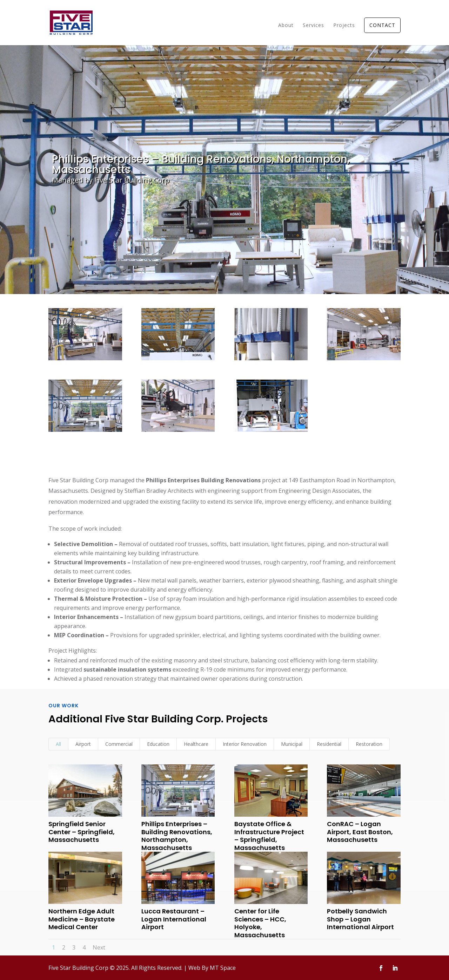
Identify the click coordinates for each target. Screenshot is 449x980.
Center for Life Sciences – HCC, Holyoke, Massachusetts (260, 923)
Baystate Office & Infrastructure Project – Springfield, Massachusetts (269, 836)
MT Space (223, 968)
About (286, 26)
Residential (329, 744)
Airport (83, 744)
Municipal (292, 744)
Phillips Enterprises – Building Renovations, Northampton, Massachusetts (176, 836)
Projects (344, 26)
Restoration (369, 744)
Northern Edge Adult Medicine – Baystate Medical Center (81, 919)
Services (313, 26)
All (58, 744)
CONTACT (382, 25)
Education (158, 744)
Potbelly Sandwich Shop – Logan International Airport (360, 919)
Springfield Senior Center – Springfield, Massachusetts (81, 832)
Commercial (119, 744)
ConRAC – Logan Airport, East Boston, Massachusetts (360, 832)
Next (99, 947)
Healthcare (196, 744)
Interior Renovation (245, 744)
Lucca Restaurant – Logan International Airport (173, 919)
